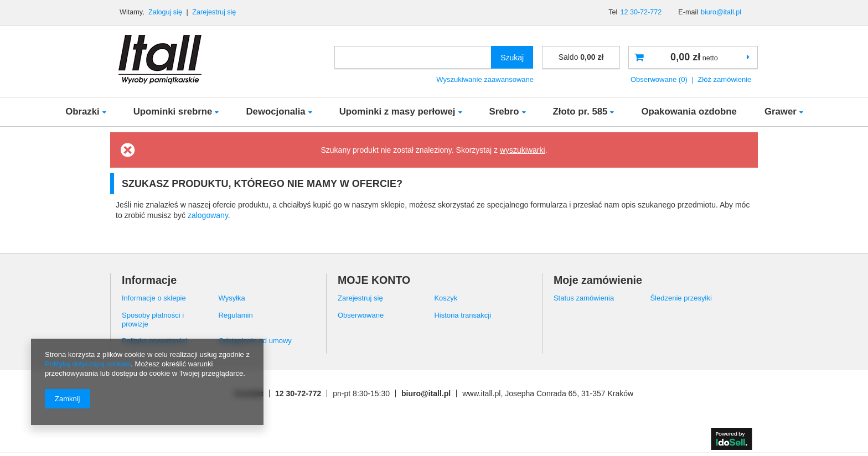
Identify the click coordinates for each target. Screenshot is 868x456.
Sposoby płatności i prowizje (153, 320)
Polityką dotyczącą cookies (88, 364)
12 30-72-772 (641, 12)
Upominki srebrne (173, 112)
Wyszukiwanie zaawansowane (485, 79)
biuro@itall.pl (721, 12)
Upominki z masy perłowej (397, 112)
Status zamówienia (584, 298)
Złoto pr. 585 (580, 112)
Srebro (504, 112)
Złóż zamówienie (724, 79)
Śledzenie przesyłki (681, 298)
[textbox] (413, 57)
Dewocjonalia (275, 112)
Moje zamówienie (598, 280)
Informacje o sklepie (154, 298)
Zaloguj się (166, 12)
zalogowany (208, 215)
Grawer (781, 112)
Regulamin (235, 315)
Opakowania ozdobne (689, 112)
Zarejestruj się (214, 12)
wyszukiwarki (523, 150)
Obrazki (82, 112)
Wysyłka (231, 298)
